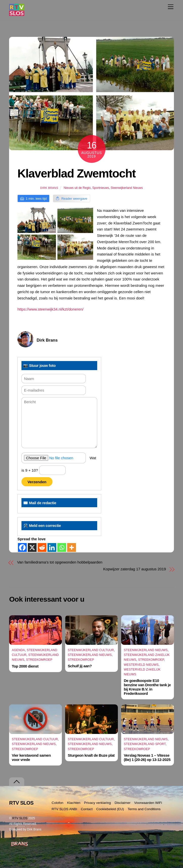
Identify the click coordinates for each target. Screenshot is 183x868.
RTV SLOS (20, 818)
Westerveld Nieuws (141, 665)
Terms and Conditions (144, 809)
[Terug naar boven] (17, 782)
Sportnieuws (101, 188)
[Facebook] (22, 547)
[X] (32, 547)
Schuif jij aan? (80, 666)
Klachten (74, 803)
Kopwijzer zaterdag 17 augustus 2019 (135, 569)
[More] (72, 547)
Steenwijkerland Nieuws (127, 188)
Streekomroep (39, 660)
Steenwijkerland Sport (145, 744)
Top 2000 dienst (25, 666)
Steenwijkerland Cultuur (91, 650)
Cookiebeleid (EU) (110, 809)
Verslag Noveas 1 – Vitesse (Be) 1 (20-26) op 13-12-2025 (147, 757)
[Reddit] (42, 547)
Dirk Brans (49, 188)
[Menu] (171, 7)
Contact (87, 809)
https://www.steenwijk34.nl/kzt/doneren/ (50, 309)
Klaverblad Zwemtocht (76, 173)
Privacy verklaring (98, 803)
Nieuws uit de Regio (77, 188)
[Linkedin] (52, 547)
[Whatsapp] (62, 547)
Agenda (18, 650)
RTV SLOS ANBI (64, 809)
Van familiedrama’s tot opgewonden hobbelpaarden (60, 562)
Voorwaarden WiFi (148, 803)
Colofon (58, 803)
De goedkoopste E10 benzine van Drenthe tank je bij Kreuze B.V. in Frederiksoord (147, 687)
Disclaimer (123, 803)
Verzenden (37, 482)
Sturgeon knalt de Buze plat (91, 755)
